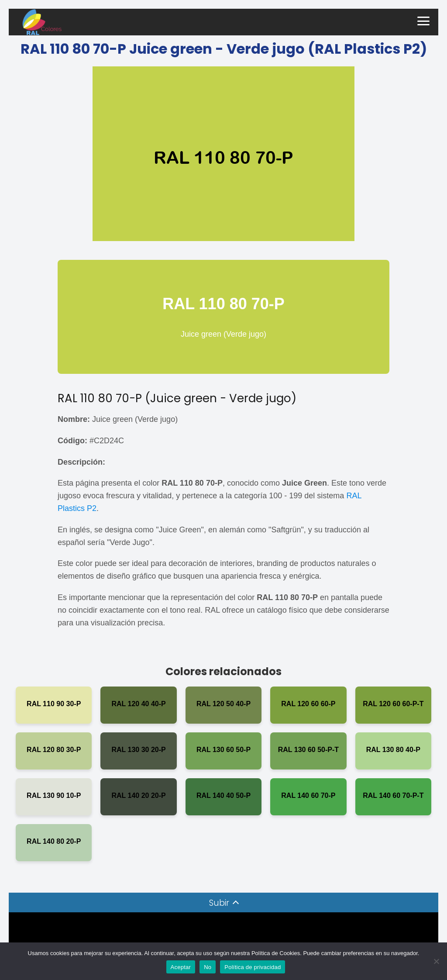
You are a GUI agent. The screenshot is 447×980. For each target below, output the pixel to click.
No (208, 967)
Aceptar (181, 967)
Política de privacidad (253, 967)
